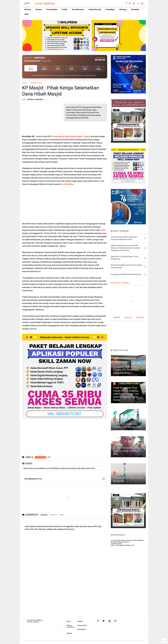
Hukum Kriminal (95, 9)
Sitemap (69, 633)
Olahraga (123, 9)
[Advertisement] (40, 118)
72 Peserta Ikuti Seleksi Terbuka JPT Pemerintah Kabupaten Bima (126, 370)
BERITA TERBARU (120, 283)
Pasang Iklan (81, 629)
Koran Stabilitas (45, 4)
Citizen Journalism (70, 626)
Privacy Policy (82, 625)
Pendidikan (110, 9)
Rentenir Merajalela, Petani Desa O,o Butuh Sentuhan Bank (127, 451)
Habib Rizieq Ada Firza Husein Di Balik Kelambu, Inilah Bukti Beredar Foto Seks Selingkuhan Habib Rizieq (126, 394)
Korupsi (39, 9)
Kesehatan (135, 9)
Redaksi (80, 621)
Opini (26, 14)
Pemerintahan (52, 9)
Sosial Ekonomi (78, 9)
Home (28, 9)
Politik (65, 9)
